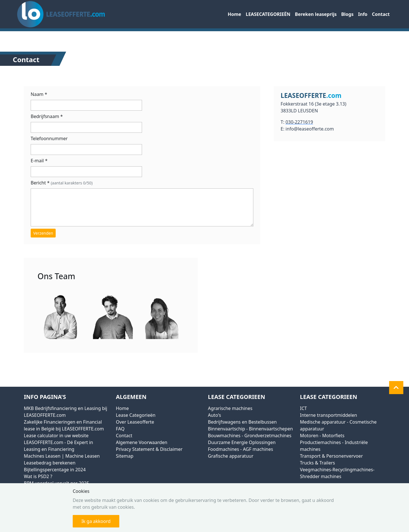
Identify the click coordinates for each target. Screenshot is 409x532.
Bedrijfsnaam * (47, 116)
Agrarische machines (230, 408)
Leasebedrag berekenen (50, 463)
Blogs (347, 14)
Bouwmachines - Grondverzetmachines (250, 436)
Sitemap (125, 456)
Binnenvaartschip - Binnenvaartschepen (250, 429)
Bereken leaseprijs (316, 14)
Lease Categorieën (136, 415)
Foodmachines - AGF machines (240, 449)
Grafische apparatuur (231, 456)
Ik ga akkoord (96, 521)
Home (234, 14)
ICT (303, 408)
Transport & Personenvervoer (331, 456)
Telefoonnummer (49, 138)
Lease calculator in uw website (56, 436)
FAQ (120, 429)
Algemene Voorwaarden (142, 442)
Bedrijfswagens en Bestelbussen (242, 422)
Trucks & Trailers (317, 463)
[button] (396, 388)
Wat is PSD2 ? (38, 476)
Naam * (39, 94)
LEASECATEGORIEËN (268, 14)
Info (363, 14)
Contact (381, 14)
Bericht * (62, 183)
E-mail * (39, 161)
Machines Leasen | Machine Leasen (62, 456)
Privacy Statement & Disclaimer (149, 449)
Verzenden (43, 233)
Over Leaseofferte (135, 422)
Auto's (214, 415)
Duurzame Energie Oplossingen (242, 442)
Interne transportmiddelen (328, 415)
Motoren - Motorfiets (322, 436)
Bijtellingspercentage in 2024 (55, 470)
